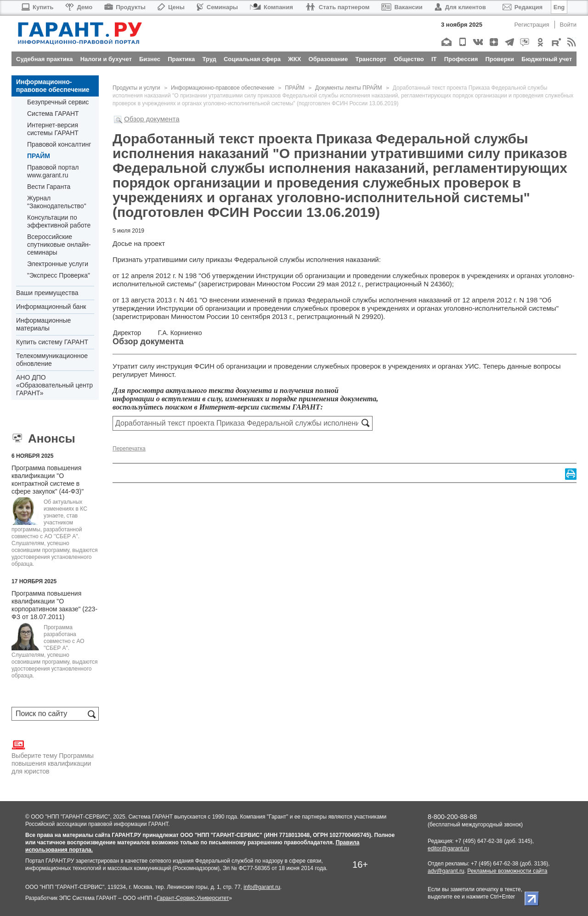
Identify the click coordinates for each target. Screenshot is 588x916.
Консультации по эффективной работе (59, 221)
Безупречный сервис (58, 102)
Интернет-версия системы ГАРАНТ (53, 129)
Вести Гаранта (49, 187)
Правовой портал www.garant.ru (53, 171)
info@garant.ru (262, 887)
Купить (37, 7)
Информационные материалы (43, 324)
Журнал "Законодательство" (57, 202)
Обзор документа (152, 119)
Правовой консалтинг (59, 144)
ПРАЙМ (39, 156)
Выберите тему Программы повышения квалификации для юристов (53, 757)
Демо (79, 7)
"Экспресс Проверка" (59, 275)
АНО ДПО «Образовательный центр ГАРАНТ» (54, 385)
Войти (568, 25)
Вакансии (402, 7)
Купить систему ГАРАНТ (52, 342)
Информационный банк (51, 307)
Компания (271, 7)
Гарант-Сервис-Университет (193, 898)
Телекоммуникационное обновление (52, 360)
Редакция (523, 7)
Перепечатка (129, 449)
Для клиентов (460, 7)
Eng (559, 7)
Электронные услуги (58, 264)
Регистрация (532, 25)
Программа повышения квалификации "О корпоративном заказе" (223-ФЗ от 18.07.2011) (54, 605)
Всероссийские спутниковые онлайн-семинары (59, 245)
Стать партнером (337, 7)
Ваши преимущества (47, 293)
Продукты (125, 7)
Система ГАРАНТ (53, 114)
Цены (171, 7)
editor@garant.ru (448, 848)
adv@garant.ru (446, 871)
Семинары (217, 7)
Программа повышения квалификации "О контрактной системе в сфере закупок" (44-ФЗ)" (48, 480)
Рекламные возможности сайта (507, 871)
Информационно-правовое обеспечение (53, 86)
